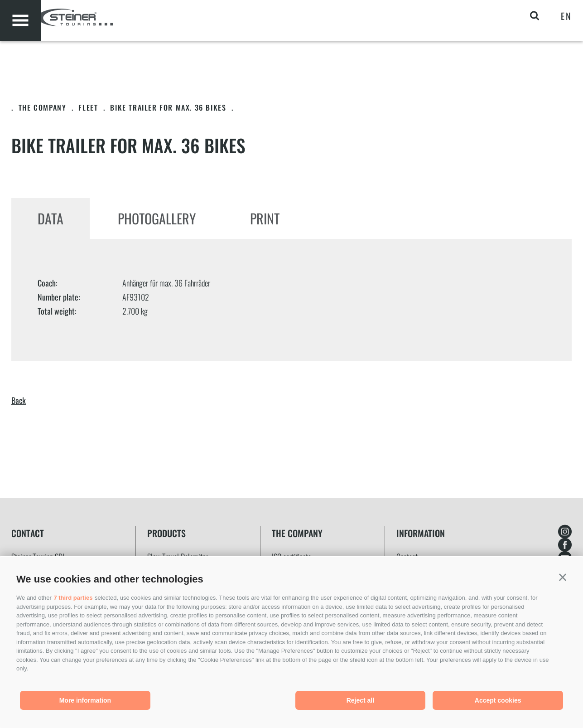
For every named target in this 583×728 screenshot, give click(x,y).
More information (85, 700)
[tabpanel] (291, 300)
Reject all (360, 700)
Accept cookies (498, 700)
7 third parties (73, 598)
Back (19, 400)
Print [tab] (265, 218)
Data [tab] (51, 218)
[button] (563, 578)
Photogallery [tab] (157, 218)
